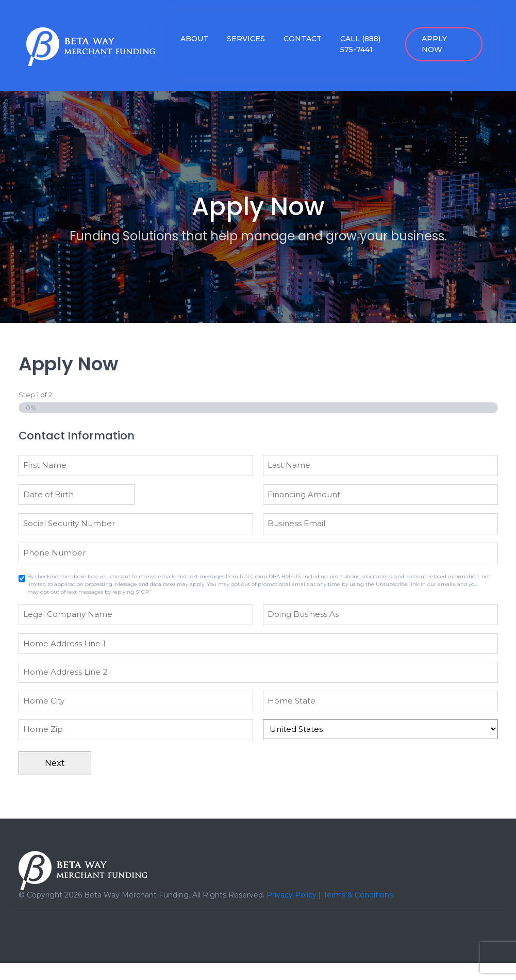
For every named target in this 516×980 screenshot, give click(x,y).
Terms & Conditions (358, 895)
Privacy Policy (292, 895)
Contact (303, 39)
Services (246, 39)
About (194, 39)
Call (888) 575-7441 (360, 44)
